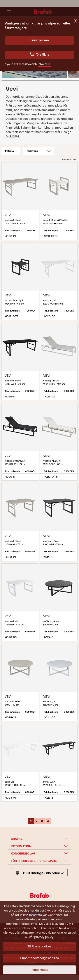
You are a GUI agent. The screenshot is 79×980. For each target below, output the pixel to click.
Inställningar (40, 970)
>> (48, 821)
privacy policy (44, 937)
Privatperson (40, 40)
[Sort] (38, 151)
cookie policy (51, 933)
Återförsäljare (39, 55)
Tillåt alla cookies (39, 947)
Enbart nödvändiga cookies (40, 958)
